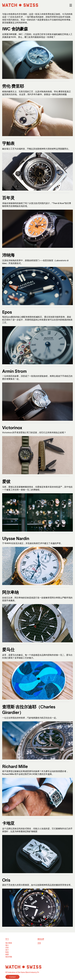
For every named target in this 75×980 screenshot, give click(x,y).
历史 (7, 948)
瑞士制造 (9, 943)
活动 (39, 943)
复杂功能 (9, 957)
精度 (7, 954)
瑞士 (7, 945)
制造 (7, 952)
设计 (7, 950)
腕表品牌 (41, 939)
